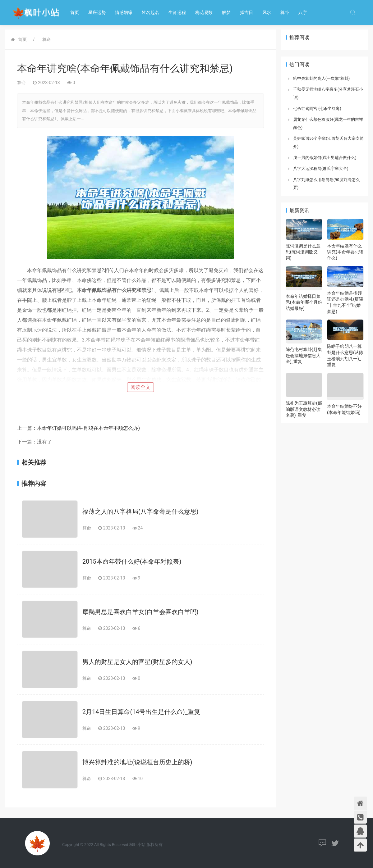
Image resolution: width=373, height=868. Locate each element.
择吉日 (246, 12)
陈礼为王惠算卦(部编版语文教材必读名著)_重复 (304, 409)
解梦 (226, 12)
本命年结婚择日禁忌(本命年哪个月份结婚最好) (304, 302)
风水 (267, 12)
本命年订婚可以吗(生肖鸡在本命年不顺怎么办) (88, 428)
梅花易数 (204, 12)
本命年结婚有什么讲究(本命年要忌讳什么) (345, 252)
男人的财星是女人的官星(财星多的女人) (137, 662)
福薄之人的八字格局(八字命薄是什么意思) (140, 511)
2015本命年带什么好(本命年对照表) (132, 561)
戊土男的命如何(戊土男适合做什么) (325, 158)
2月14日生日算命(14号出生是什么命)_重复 (141, 712)
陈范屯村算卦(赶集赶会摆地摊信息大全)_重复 (304, 355)
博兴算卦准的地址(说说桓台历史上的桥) (137, 762)
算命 (47, 39)
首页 (75, 12)
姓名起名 (150, 12)
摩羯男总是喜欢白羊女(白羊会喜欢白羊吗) (140, 612)
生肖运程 (177, 12)
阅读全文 (140, 387)
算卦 (285, 12)
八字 (303, 12)
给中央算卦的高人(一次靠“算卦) (321, 78)
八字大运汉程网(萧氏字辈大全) (321, 168)
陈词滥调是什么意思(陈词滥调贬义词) (303, 252)
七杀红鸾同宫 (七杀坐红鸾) (317, 109)
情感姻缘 (124, 12)
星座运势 (97, 12)
